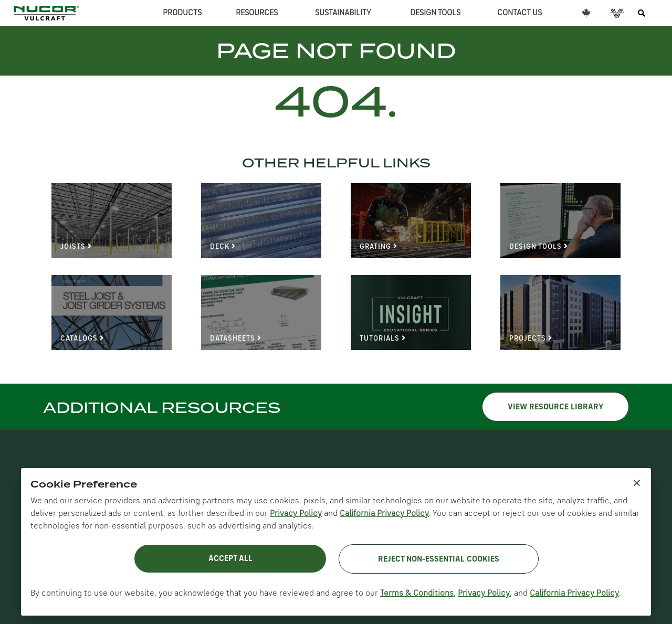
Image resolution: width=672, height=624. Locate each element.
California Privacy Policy (384, 514)
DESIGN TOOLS (435, 13)
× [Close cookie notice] (637, 482)
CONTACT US (519, 13)
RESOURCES (257, 13)
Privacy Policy (296, 514)
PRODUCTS (182, 13)
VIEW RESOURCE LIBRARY (555, 407)
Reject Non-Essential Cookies (439, 559)
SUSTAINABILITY (343, 13)
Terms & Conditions (417, 594)
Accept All (230, 559)
